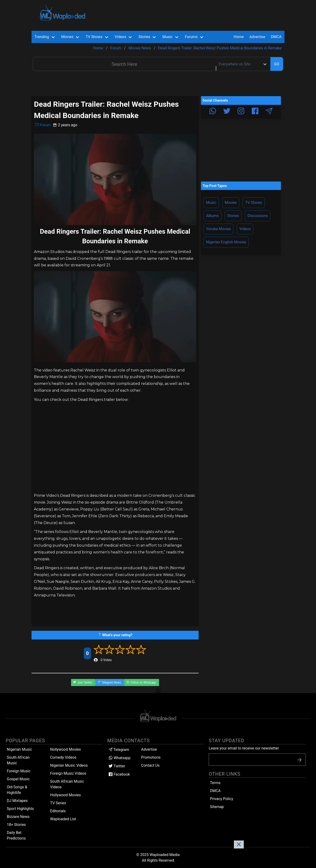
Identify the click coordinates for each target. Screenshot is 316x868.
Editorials (58, 811)
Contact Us (150, 765)
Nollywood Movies (66, 749)
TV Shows (254, 203)
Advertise (149, 749)
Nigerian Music (19, 749)
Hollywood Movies (66, 795)
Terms (215, 783)
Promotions (151, 757)
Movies (231, 203)
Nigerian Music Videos (69, 765)
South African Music (18, 760)
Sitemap (217, 807)
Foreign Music (19, 771)
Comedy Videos (63, 757)
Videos (245, 229)
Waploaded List (63, 819)
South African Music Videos (67, 784)
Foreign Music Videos (68, 773)
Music (211, 203)
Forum (43, 125)
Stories (233, 216)
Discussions (258, 216)
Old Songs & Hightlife (17, 790)
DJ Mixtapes (17, 801)
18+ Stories (16, 825)
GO (277, 64)
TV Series (58, 803)
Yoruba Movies (218, 229)
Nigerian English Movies (226, 242)
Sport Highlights (20, 809)
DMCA (276, 37)
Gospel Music (18, 779)
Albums (212, 216)
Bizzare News (18, 817)
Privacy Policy (222, 799)
